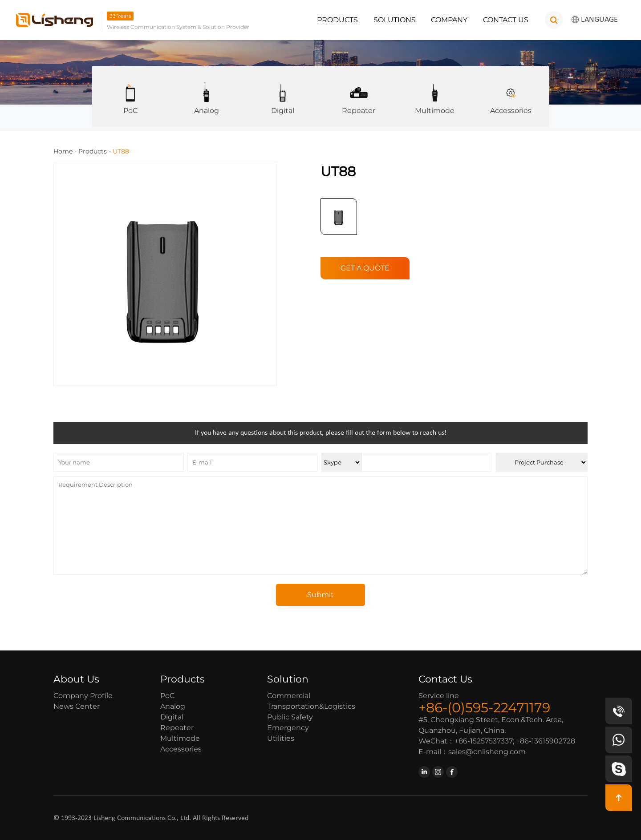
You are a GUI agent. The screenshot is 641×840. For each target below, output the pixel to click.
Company (449, 20)
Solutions (395, 20)
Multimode (435, 91)
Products (337, 20)
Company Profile (83, 695)
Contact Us (506, 20)
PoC (130, 91)
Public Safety (290, 717)
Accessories (511, 91)
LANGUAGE (595, 20)
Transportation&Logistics (311, 706)
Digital (282, 91)
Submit (320, 594)
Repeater (359, 91)
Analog (206, 91)
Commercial (289, 695)
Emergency (288, 727)
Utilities (281, 738)
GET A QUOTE (365, 268)
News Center (77, 706)
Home (63, 151)
